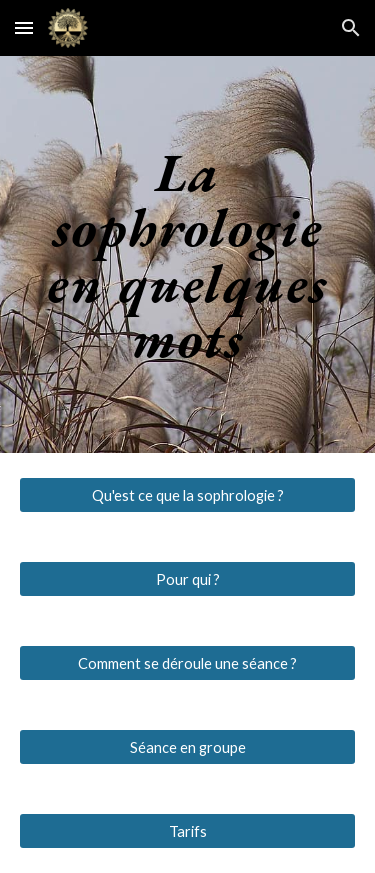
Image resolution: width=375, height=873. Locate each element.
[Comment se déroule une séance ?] (188, 663)
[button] (24, 27)
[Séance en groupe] (188, 747)
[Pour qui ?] (188, 579)
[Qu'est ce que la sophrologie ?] (188, 495)
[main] (188, 254)
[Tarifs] (188, 831)
